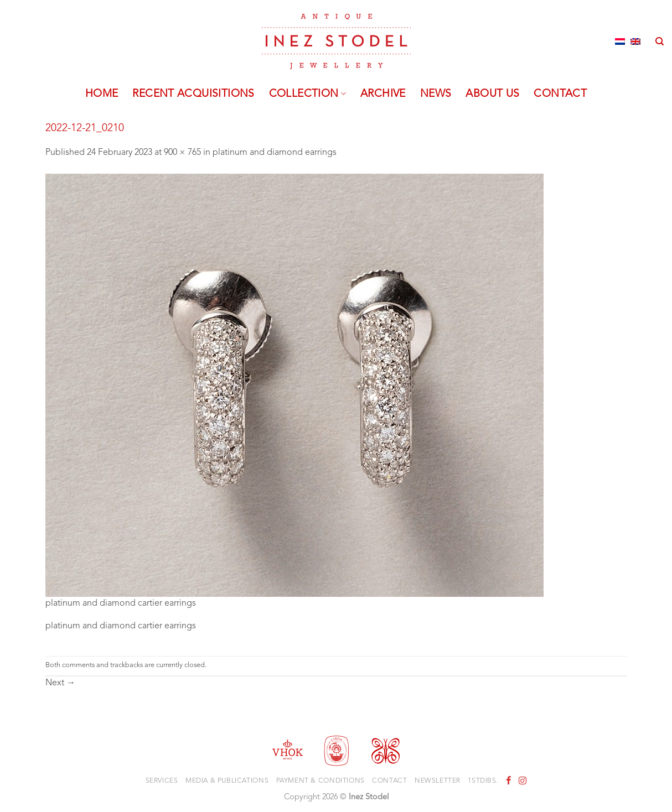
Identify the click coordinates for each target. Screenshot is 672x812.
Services (162, 781)
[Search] (660, 41)
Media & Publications (227, 781)
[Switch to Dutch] (620, 41)
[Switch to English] (635, 41)
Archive (383, 94)
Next (60, 683)
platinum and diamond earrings (275, 153)
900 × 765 (182, 153)
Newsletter (438, 781)
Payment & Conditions (321, 781)
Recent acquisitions (193, 94)
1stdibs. (483, 781)
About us (492, 94)
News (436, 94)
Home (102, 94)
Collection (307, 94)
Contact (560, 94)
